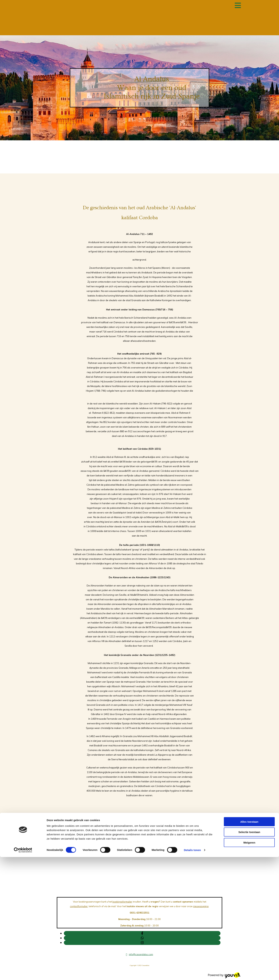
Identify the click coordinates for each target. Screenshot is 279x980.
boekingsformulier (122, 902)
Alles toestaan (249, 944)
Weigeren (249, 965)
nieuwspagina (201, 906)
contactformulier (79, 906)
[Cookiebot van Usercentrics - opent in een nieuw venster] (23, 973)
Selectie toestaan (249, 955)
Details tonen (192, 973)
